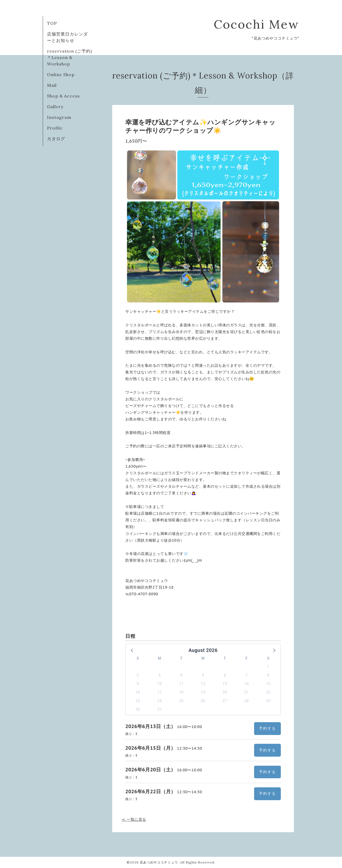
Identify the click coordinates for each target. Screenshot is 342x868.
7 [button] (247, 675)
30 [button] (138, 709)
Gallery (55, 107)
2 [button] (138, 675)
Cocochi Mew (256, 24)
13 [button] (225, 684)
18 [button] (181, 692)
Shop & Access (63, 96)
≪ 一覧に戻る (134, 819)
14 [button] (246, 684)
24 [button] (160, 701)
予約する (267, 728)
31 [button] (160, 709)
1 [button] (268, 667)
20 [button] (225, 692)
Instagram (59, 117)
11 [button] (181, 684)
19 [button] (203, 692)
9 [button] (138, 684)
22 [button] (268, 692)
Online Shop (61, 75)
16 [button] (138, 692)
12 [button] (203, 684)
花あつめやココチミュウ (159, 862)
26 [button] (203, 701)
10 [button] (160, 684)
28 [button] (246, 701)
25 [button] (181, 701)
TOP (52, 23)
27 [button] (225, 701)
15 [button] (268, 684)
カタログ (56, 139)
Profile (55, 128)
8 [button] (268, 675)
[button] (132, 650)
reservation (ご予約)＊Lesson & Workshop (70, 57)
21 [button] (246, 692)
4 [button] (181, 675)
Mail (52, 85)
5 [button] (203, 675)
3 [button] (160, 675)
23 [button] (138, 701)
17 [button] (160, 692)
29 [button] (268, 701)
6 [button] (225, 675)
